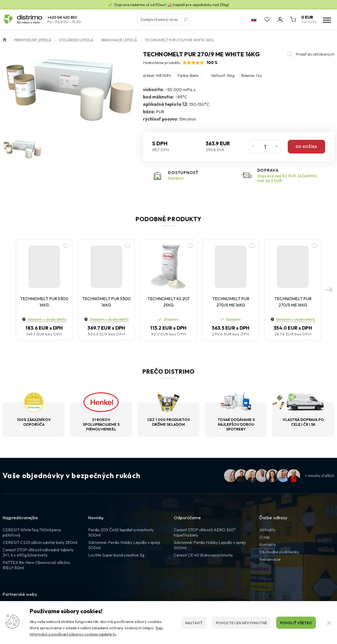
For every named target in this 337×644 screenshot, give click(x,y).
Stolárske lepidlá (76, 40)
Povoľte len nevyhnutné (241, 623)
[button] (329, 290)
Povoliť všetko (296, 623)
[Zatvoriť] (329, 623)
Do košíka (306, 147)
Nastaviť (194, 623)
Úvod (4, 39)
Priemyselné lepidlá (33, 40)
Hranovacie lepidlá (119, 40)
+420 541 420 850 (62, 18)
